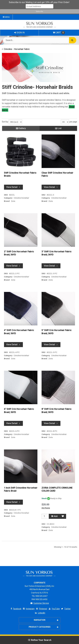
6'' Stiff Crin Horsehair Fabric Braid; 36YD (19, 411)
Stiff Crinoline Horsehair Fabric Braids (20, 174)
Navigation (46, 620)
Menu (6, 17)
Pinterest (41, 609)
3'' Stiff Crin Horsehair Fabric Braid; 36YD (57, 253)
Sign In (19, 33)
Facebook (15, 609)
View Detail (13, 187)
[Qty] (45, 516)
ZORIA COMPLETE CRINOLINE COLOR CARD (57, 489)
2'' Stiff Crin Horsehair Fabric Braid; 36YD (19, 253)
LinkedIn (40, 613)
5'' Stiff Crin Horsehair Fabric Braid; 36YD (57, 332)
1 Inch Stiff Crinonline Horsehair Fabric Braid (21, 489)
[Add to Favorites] (63, 516)
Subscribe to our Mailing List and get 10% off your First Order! (39, 2)
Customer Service (40, 603)
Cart (59, 33)
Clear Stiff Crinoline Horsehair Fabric (57, 174)
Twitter (66, 609)
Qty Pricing (46, 508)
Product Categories (44, 627)
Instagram (28, 609)
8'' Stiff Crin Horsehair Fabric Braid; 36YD (57, 411)
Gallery (21, 128)
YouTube (54, 609)
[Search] (73, 40)
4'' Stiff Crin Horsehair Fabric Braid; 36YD (19, 332)
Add (54, 516)
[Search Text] (39, 40)
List (58, 128)
